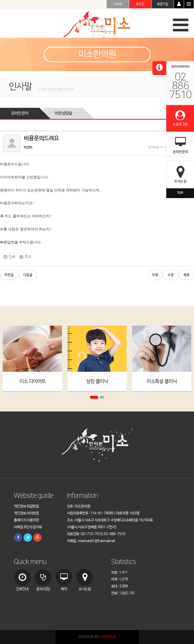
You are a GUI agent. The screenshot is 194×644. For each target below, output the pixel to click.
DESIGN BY (97, 637)
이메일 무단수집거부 (28, 527)
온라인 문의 (20, 113)
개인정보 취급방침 (26, 506)
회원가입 (163, 4)
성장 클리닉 (97, 381)
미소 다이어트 (32, 381)
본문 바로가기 (0, 0)
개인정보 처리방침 (26, 513)
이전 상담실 (63, 113)
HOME (118, 4)
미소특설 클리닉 (162, 381)
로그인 (140, 4)
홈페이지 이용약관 (26, 520)
